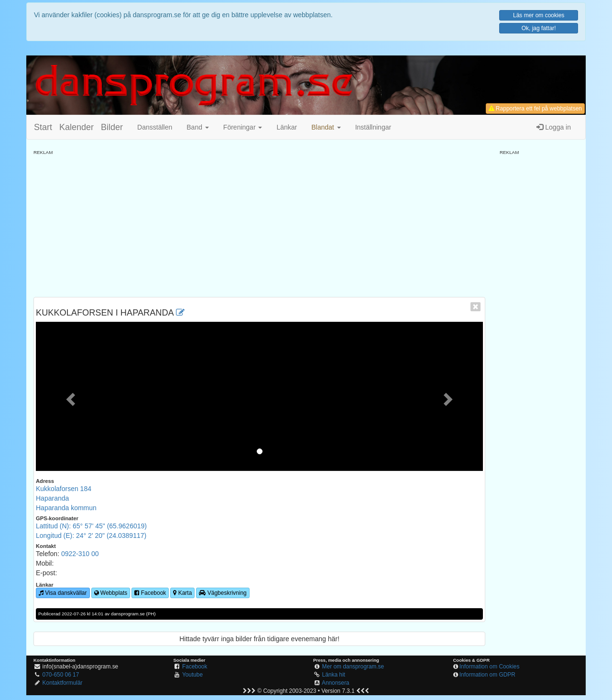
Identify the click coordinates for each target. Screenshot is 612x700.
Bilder (112, 127)
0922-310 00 (80, 554)
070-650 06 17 (61, 675)
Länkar (287, 127)
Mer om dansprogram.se (353, 667)
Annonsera (336, 683)
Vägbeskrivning (223, 593)
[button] (326, 127)
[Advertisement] (259, 223)
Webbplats (111, 593)
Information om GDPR (487, 675)
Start (43, 127)
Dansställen (155, 127)
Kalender (76, 127)
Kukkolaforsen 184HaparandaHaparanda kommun (66, 498)
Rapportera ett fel (535, 109)
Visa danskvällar (63, 593)
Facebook (150, 593)
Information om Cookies (490, 667)
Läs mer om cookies (539, 15)
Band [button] (198, 127)
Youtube (192, 675)
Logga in (554, 127)
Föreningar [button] (243, 127)
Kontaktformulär (63, 683)
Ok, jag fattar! (539, 28)
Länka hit (334, 675)
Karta (182, 593)
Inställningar (373, 127)
